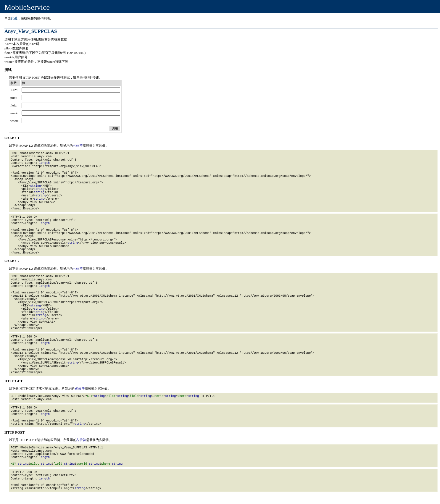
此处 (14, 18)
